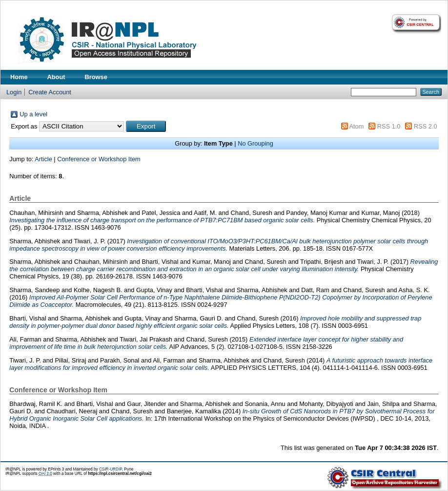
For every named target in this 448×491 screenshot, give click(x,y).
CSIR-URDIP (111, 469)
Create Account (50, 92)
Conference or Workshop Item (99, 159)
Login (14, 92)
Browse (96, 77)
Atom (356, 126)
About (56, 77)
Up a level (33, 114)
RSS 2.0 (426, 126)
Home (19, 77)
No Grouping (255, 143)
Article (43, 159)
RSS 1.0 (389, 126)
